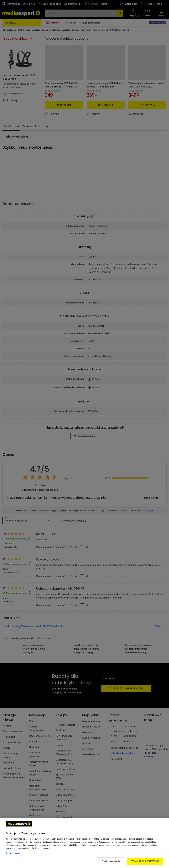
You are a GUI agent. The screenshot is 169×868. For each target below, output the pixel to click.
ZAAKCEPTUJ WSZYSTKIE (145, 861)
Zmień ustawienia (111, 861)
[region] (84, 843)
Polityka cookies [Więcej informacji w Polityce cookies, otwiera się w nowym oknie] (13, 853)
